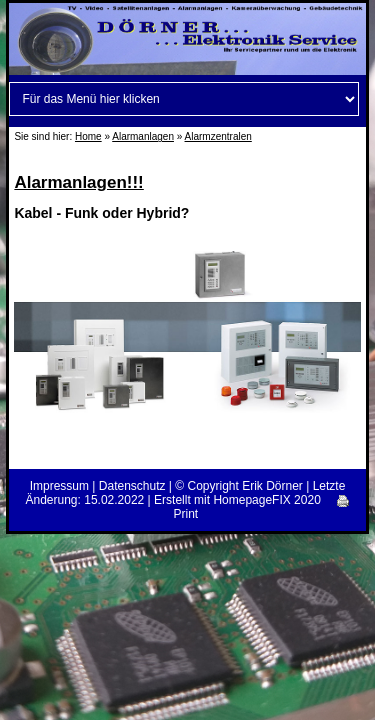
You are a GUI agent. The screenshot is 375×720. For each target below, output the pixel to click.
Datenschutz (132, 486)
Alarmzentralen (218, 136)
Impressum (59, 486)
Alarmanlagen (143, 136)
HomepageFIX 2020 (266, 500)
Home (88, 136)
